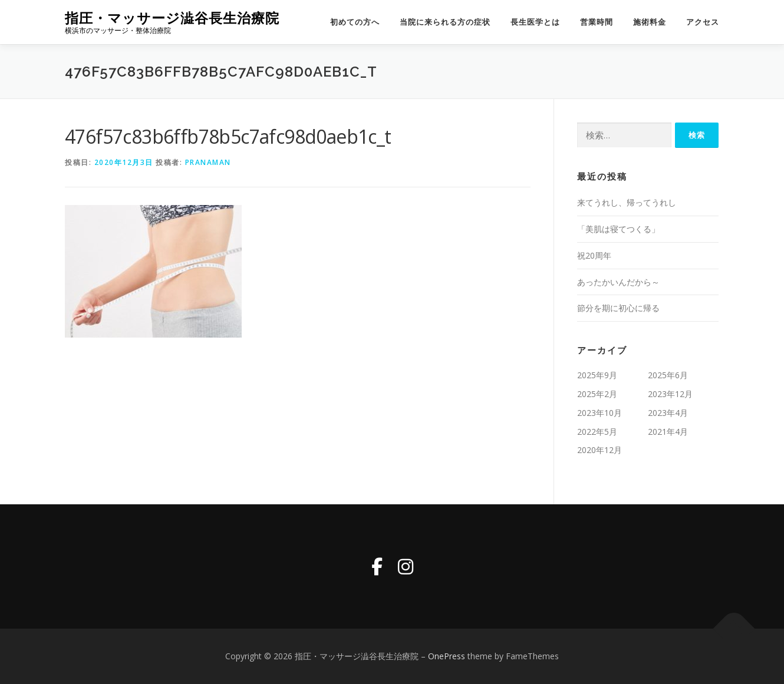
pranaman (208, 162)
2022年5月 (597, 432)
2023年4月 (668, 413)
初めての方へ (355, 22)
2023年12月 (670, 394)
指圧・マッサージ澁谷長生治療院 (172, 18)
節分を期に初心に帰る (618, 308)
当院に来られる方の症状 (445, 22)
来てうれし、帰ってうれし (627, 202)
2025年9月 (597, 375)
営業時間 (597, 22)
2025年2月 (597, 394)
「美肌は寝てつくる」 (618, 229)
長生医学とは (535, 22)
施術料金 (650, 22)
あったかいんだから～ (618, 282)
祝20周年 (594, 255)
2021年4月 (668, 432)
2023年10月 (599, 413)
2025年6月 (668, 375)
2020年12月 (599, 450)
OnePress (447, 656)
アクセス (703, 22)
